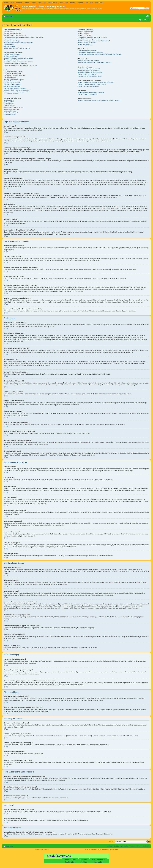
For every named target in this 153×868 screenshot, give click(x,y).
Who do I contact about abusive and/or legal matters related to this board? (100, 101)
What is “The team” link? (85, 44)
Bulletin (12, 3)
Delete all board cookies (121, 846)
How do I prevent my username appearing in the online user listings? (24, 37)
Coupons (27, 3)
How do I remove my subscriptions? (88, 86)
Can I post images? (9, 106)
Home (66, 3)
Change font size (148, 16)
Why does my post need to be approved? (16, 92)
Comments (19, 3)
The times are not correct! (11, 56)
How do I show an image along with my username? (18, 62)
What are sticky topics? (10, 111)
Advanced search (144, 10)
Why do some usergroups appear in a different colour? (94, 41)
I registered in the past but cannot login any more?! (18, 43)
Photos (97, 3)
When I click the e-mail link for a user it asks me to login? (20, 65)
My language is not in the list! (12, 60)
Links (86, 3)
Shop (102, 3)
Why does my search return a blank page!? (90, 73)
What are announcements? (11, 109)
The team (110, 846)
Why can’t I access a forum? (12, 83)
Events (50, 3)
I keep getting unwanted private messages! (90, 53)
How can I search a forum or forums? (89, 69)
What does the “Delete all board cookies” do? (17, 48)
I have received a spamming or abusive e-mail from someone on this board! (100, 54)
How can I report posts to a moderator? (15, 88)
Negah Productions (103, 849)
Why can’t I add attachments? (12, 85)
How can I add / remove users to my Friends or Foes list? (95, 62)
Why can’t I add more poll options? (14, 79)
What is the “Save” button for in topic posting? (17, 90)
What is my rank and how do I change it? (15, 64)
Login (148, 20)
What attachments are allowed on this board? (91, 92)
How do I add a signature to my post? (14, 75)
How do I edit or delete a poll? (12, 81)
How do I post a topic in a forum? (13, 72)
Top (7, 132)
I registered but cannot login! (12, 41)
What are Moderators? (84, 33)
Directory (33, 3)
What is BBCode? (9, 100)
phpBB (45, 850)
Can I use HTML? (9, 102)
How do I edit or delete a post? (12, 74)
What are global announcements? (13, 107)
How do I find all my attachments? (88, 94)
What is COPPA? (9, 44)
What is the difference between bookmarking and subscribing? (96, 82)
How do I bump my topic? (11, 94)
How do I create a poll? (10, 77)
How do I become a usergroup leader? (89, 39)
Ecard (39, 3)
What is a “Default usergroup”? (87, 43)
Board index (9, 16)
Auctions (6, 3)
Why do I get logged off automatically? (15, 35)
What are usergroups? (84, 35)
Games (61, 3)
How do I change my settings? (12, 54)
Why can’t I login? (9, 32)
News (91, 3)
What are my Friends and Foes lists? (89, 61)
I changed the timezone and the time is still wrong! (18, 58)
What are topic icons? (10, 115)
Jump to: (111, 841)
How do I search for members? (87, 74)
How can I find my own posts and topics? (90, 76)
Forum (55, 3)
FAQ (142, 20)
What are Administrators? (85, 32)
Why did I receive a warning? (12, 86)
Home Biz (72, 3)
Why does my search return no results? (89, 71)
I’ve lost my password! (10, 39)
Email (44, 3)
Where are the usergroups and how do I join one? (92, 37)
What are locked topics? (11, 113)
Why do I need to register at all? (13, 33)
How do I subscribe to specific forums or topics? (92, 84)
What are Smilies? (9, 104)
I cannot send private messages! (87, 51)
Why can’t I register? (10, 46)
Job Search (80, 3)
